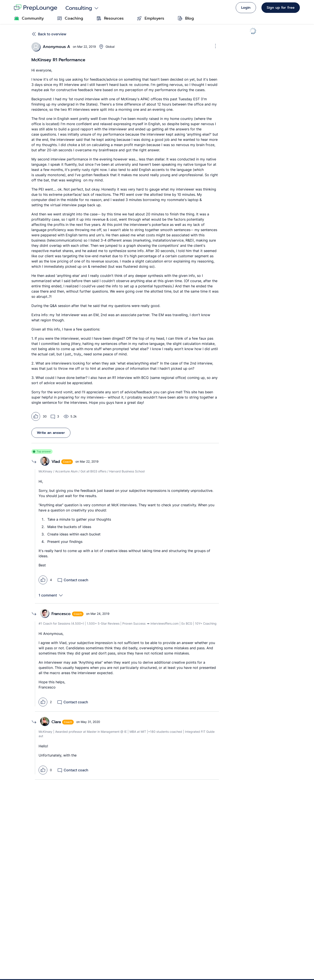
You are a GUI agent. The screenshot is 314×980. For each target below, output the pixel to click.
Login (246, 8)
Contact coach (73, 580)
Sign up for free (281, 8)
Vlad (56, 462)
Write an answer (51, 433)
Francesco (61, 614)
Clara (56, 722)
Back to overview (49, 34)
